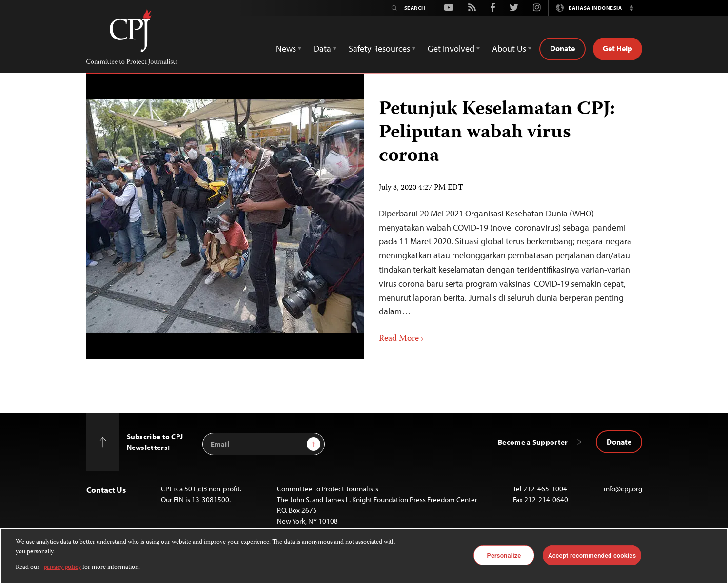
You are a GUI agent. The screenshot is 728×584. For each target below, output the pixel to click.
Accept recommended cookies (592, 555)
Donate (562, 48)
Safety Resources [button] (379, 49)
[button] (632, 8)
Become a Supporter (533, 442)
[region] (364, 556)
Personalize (504, 555)
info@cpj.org (623, 489)
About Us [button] (509, 49)
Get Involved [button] (451, 49)
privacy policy (62, 568)
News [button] (286, 49)
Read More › (401, 339)
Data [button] (322, 49)
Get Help (618, 48)
